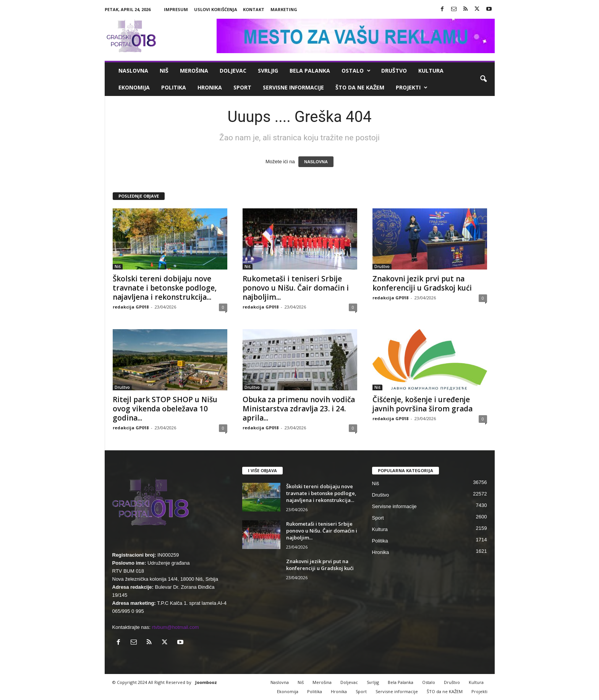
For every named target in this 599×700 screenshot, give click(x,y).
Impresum (176, 9)
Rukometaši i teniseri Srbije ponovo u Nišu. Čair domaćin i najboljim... (296, 288)
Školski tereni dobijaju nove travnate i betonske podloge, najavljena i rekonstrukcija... (165, 288)
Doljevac (233, 71)
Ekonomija (134, 87)
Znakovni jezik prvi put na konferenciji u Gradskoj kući (422, 283)
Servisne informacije (293, 87)
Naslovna (133, 71)
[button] (483, 79)
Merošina (194, 71)
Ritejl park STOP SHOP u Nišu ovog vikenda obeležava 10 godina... (165, 409)
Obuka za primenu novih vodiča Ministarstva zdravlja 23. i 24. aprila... (299, 409)
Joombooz (206, 682)
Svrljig (268, 71)
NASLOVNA (316, 162)
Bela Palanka (310, 71)
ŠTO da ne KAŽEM (360, 87)
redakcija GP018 (131, 307)
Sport (242, 87)
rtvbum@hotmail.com (176, 627)
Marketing (284, 9)
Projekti (412, 88)
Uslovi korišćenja (216, 9)
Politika (174, 87)
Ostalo (356, 71)
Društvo (394, 71)
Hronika (210, 87)
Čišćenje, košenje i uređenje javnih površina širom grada (423, 404)
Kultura (431, 71)
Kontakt (254, 9)
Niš (164, 71)
